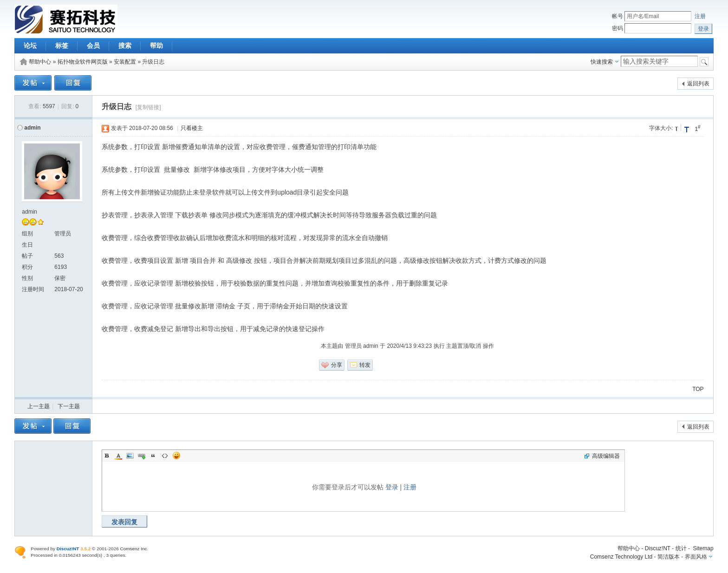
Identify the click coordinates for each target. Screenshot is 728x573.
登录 (392, 487)
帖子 (27, 256)
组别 (27, 234)
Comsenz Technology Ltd (621, 557)
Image (130, 456)
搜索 (125, 46)
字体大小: (661, 128)
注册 (700, 16)
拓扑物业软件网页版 (83, 62)
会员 (93, 46)
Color (118, 456)
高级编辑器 (606, 456)
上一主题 (39, 406)
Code (165, 456)
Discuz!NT (658, 548)
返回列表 (698, 84)
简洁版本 (669, 557)
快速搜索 (602, 62)
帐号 (617, 16)
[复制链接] (148, 107)
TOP (698, 389)
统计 (681, 548)
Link (142, 456)
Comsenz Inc (134, 549)
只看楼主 (192, 128)
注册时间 (33, 289)
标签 (62, 46)
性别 (27, 278)
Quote (153, 456)
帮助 (156, 46)
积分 (27, 267)
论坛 (30, 46)
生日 (27, 245)
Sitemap (703, 548)
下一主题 (69, 406)
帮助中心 (40, 62)
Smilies (176, 456)
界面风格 (696, 557)
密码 (617, 28)
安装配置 (125, 62)
